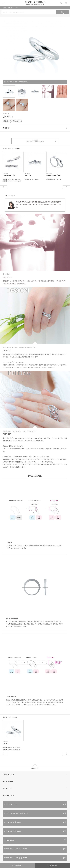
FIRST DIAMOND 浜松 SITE (16, 858)
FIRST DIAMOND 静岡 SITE (16, 849)
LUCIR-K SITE (10, 804)
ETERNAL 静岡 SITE (13, 822)
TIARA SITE (9, 840)
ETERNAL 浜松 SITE (13, 831)
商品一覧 (10, 8)
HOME (4, 8)
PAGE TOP (35, 768)
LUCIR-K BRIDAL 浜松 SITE (16, 813)
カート (66, 3)
